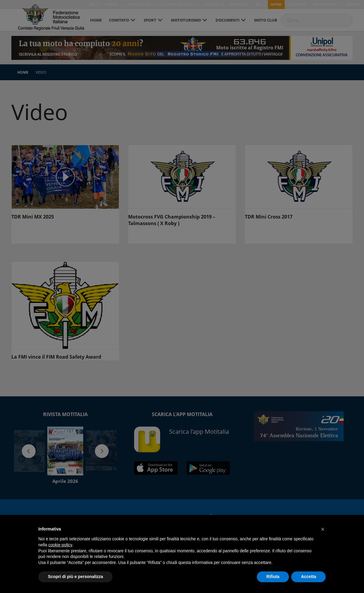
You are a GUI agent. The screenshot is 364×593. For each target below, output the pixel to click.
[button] (323, 529)
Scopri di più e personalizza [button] (75, 577)
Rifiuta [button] (273, 577)
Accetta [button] (308, 577)
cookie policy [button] (60, 545)
